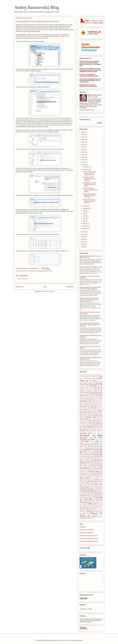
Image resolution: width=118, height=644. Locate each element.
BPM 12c (88, 396)
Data (93, 406)
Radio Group (83, 481)
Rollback (86, 486)
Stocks (81, 493)
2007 (83, 244)
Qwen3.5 (90, 480)
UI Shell (90, 501)
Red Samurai (86, 483)
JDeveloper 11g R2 (42, 271)
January (86, 228)
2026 (83, 132)
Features (90, 419)
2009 (83, 239)
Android (81, 388)
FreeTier (98, 421)
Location (88, 448)
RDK (95, 481)
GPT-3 (81, 424)
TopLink (98, 496)
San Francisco (99, 486)
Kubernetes (97, 443)
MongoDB (82, 456)
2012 (83, 232)
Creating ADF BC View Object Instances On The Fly (37, 21)
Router (92, 486)
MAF (81, 451)
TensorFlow (83, 496)
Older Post (70, 287)
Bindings (98, 392)
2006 (83, 247)
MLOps (87, 455)
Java (98, 432)
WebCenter (94, 513)
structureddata (83, 494)
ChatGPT (91, 400)
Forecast (83, 421)
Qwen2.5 (98, 478)
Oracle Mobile (93, 467)
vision (99, 507)
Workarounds (83, 517)
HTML (101, 425)
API (93, 388)
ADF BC (88, 381)
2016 (83, 157)
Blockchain (82, 394)
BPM (94, 394)
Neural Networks (83, 458)
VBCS (98, 504)
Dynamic (25, 271)
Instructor (85, 429)
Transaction (89, 497)
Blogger (81, 640)
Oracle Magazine (83, 467)
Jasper (92, 432)
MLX (92, 455)
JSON (97, 441)
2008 (83, 242)
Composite (82, 403)
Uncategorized (84, 502)
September (86, 208)
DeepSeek (100, 410)
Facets (98, 418)
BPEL (89, 394)
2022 (83, 142)
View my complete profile (87, 110)
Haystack (86, 425)
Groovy (97, 424)
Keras (88, 443)
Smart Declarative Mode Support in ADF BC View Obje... (90, 196)
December (86, 167)
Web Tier (100, 512)
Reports (50, 271)
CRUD (81, 406)
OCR (92, 461)
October (86, 206)
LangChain (82, 445)
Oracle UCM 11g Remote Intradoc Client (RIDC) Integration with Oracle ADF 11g (90, 325)
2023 (83, 139)
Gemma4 (82, 422)
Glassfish (98, 422)
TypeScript (95, 499)
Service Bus (99, 488)
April (85, 221)
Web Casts (95, 510)
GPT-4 (86, 424)
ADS (81, 386)
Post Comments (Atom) (48, 291)
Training (82, 497)
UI (83, 501)
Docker (85, 413)
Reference (97, 483)
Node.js (81, 459)
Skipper (83, 490)
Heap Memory (94, 425)
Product (89, 475)
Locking (94, 448)
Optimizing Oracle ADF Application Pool (91, 267)
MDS (101, 451)
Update (93, 503)
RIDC (81, 486)
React (101, 481)
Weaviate (82, 510)
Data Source (84, 408)
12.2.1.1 (90, 376)
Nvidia (81, 461)
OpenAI (93, 464)
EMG (99, 414)
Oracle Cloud (83, 465)
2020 (83, 147)
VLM (99, 509)
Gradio (91, 424)
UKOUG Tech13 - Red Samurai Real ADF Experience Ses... (89, 173)
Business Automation (90, 397)
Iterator (84, 432)
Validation (90, 504)
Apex (87, 388)
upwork (99, 503)
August (85, 211)
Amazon (99, 386)
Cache (87, 399)
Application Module (84, 389)
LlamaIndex (91, 446)
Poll (89, 473)
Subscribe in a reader (86, 609)
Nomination (89, 459)
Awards (90, 391)
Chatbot (84, 400)
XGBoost (83, 518)
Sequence (91, 488)
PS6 (100, 475)
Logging (100, 448)
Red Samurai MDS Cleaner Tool (89, 539)
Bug (93, 396)
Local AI (81, 448)
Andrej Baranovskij (96, 95)
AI (84, 386)
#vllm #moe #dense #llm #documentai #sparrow (91, 375)
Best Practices (90, 392)
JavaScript (83, 433)
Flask (95, 419)
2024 (83, 137)
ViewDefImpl (63, 36)
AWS (96, 391)
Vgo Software (97, 506)
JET (83, 441)
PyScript (97, 476)
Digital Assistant (92, 411)
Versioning (89, 506)
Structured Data (96, 493)
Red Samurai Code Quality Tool (89, 536)
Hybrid (100, 427)
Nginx (91, 458)
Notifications (97, 459)
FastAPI (82, 419)
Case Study (94, 399)
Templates (97, 494)
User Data (82, 504)
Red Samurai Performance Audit (89, 541)
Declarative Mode (91, 410)
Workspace (100, 517)
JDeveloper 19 (99, 440)
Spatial (92, 491)
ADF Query (99, 383)
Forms (90, 421)
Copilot (99, 405)
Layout (89, 445)
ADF (21, 271)
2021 (83, 145)
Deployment (84, 411)
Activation (93, 379)
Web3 (84, 513)
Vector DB (82, 506)
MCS (95, 451)
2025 (83, 134)
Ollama (81, 464)
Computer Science (91, 403)
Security (84, 488)
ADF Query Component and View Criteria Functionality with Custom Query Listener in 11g (89, 300)
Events (96, 416)
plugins (100, 472)
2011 (83, 234)
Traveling (97, 497)
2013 (83, 165)
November (86, 169)
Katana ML (83, 527)
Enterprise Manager (85, 416)
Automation (82, 391)
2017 (83, 155)
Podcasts (84, 473)
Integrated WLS (95, 429)
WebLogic (82, 515)
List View (100, 445)
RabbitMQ (97, 480)
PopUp (94, 473)
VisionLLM (83, 509)
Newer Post (20, 287)
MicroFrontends (86, 453)
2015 (83, 160)
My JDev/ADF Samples (86, 533)
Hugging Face (91, 427)
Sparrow (84, 491)
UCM (101, 499)
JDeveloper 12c (85, 440)
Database (92, 408)
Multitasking (89, 456)
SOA (89, 490)
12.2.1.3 (81, 379)
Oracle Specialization (95, 469)
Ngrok (95, 458)
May (84, 218)
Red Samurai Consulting (87, 530)
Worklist (93, 517)
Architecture (96, 389)
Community (98, 402)
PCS (81, 472)
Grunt (81, 425)
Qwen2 (91, 478)
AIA (87, 386)
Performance (92, 472)
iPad (96, 430)
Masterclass (89, 451)
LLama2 (83, 446)
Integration (83, 430)
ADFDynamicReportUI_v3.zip (35, 35)
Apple (98, 388)
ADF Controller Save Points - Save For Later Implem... (90, 190)
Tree (81, 499)
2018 (83, 152)
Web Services (91, 512)
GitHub (91, 422)
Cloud (81, 402)
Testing (92, 496)
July (84, 213)
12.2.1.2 (97, 376)
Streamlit (87, 493)
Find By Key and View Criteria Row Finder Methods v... (89, 201)
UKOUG (98, 501)
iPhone (100, 430)
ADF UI (97, 384)
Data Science (99, 406)
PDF (85, 472)
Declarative (82, 410)
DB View (98, 408)
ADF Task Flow (87, 384)
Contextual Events (90, 405)
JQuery (91, 442)
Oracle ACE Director (96, 99)
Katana (81, 443)
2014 (83, 162)
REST (96, 485)
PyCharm (82, 476)
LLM (98, 446)
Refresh (82, 485)
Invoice (91, 430)
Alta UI (92, 386)
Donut (81, 414)
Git (87, 422)
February (86, 226)
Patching (99, 470)
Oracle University (83, 470)
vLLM (92, 509)
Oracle (99, 464)
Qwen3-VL (82, 480)
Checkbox (98, 400)
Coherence (89, 402)
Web (88, 510)
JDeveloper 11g (32, 271)
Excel (81, 418)
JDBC (98, 434)
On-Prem (87, 464)
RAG (89, 481)
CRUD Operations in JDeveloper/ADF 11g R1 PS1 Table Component (90, 288)
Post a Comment (23, 279)
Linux (94, 445)
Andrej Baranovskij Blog (37, 7)
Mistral (81, 455)
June (85, 216)
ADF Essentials (89, 383)
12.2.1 (83, 376)
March (85, 224)
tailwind (90, 494)
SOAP (95, 490)
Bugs (98, 395)
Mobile (97, 454)
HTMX (83, 427)
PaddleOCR (92, 470)
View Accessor (83, 507)
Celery (100, 399)
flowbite (100, 419)
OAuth (87, 461)
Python (82, 478)
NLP (100, 458)
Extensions (89, 418)
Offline (92, 462)
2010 (83, 237)
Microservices (95, 453)
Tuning (86, 499)
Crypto (88, 406)
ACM (87, 379)
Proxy (95, 475)
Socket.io (100, 490)
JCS (93, 434)
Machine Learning (93, 450)
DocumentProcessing (95, 413)
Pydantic (89, 476)
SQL (99, 491)
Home (45, 287)
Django (100, 411)
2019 (83, 150)
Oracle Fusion (95, 465)
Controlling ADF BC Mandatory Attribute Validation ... (89, 179)
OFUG (99, 462)
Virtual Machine (92, 507)
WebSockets (95, 515)
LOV (82, 450)
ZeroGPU (89, 518)
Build (81, 397)
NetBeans (97, 456)
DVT (86, 414)
